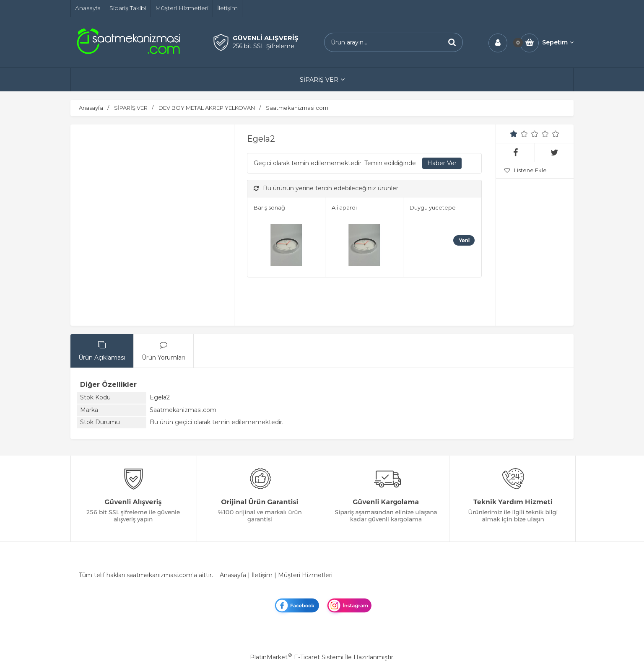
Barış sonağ (269, 207)
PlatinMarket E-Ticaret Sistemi (297, 657)
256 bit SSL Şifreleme (264, 46)
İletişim (262, 575)
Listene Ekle (526, 170)
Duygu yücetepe (433, 207)
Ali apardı (344, 207)
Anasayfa (233, 575)
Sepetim (558, 42)
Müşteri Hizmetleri (305, 575)
